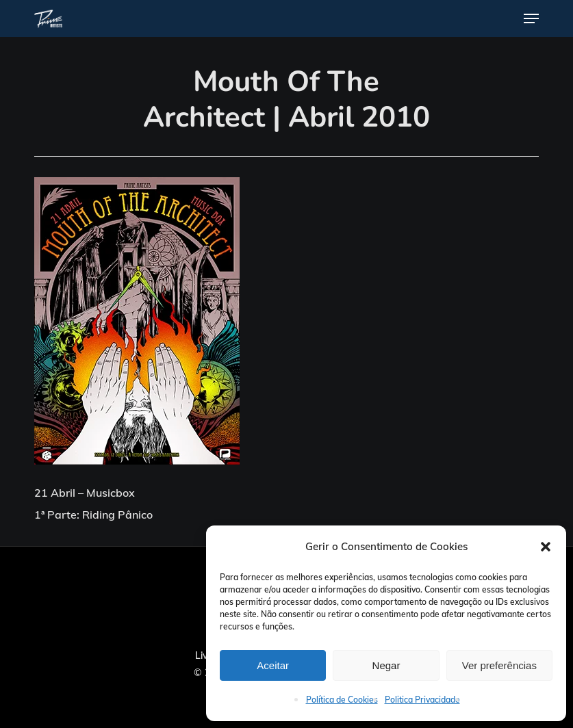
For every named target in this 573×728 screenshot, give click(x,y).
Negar (386, 665)
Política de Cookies (342, 700)
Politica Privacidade (422, 700)
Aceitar (273, 665)
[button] (546, 547)
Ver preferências (499, 665)
